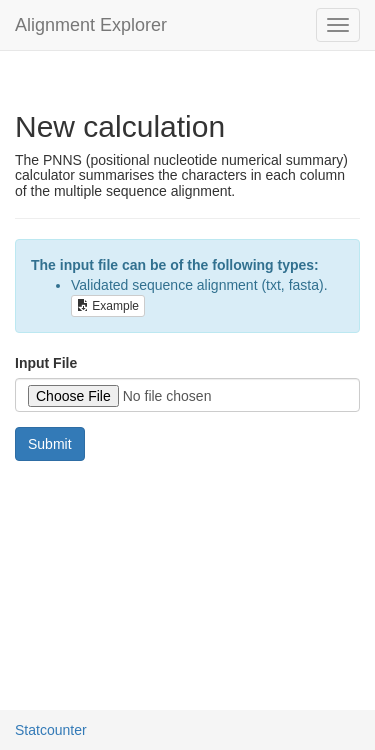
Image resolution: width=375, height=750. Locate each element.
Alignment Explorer (91, 25)
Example (108, 306)
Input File (46, 363)
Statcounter (51, 730)
